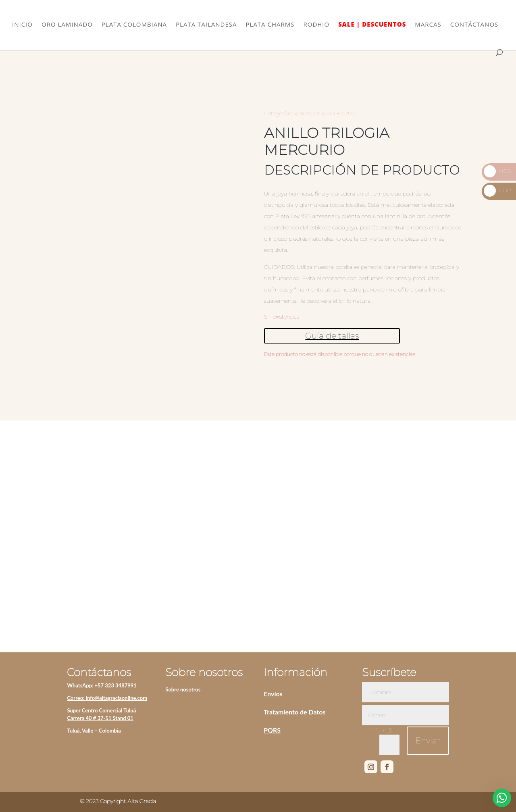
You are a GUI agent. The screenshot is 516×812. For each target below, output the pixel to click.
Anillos (303, 113)
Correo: (76, 698)
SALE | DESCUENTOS (372, 26)
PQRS (272, 730)
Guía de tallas (332, 336)
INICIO (22, 26)
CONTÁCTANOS (474, 26)
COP (497, 190)
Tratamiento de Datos (294, 712)
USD (497, 171)
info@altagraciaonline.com (117, 698)
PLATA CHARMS (270, 26)
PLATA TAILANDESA (206, 26)
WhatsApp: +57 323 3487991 (102, 685)
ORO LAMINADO (67, 26)
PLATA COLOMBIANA (134, 26)
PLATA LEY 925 (335, 113)
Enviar (428, 741)
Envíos (273, 694)
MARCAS (428, 26)
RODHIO (316, 26)
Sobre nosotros (183, 689)
